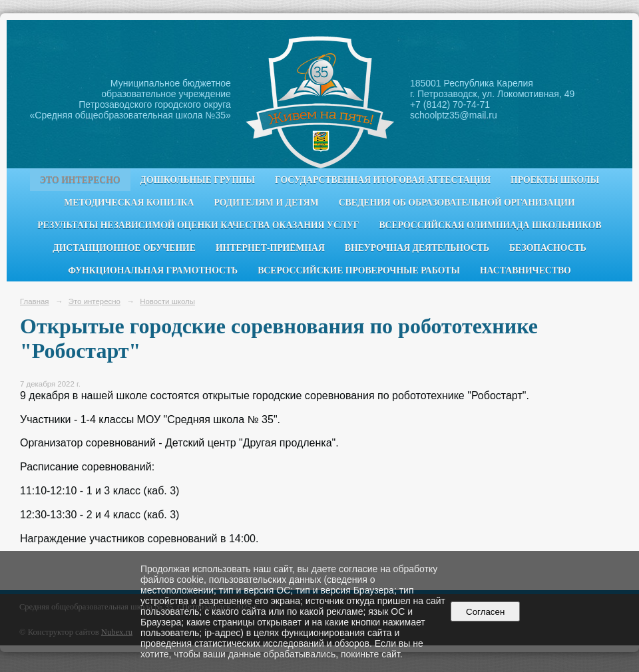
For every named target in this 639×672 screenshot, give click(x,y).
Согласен (486, 612)
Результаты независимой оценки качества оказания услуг (198, 225)
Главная (35, 301)
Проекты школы (555, 180)
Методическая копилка (129, 203)
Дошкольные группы (198, 180)
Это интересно (80, 180)
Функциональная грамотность (153, 270)
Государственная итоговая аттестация (383, 180)
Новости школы (167, 301)
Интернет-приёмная (270, 248)
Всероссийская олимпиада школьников (490, 225)
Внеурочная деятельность (417, 248)
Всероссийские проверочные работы (359, 270)
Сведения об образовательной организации (457, 203)
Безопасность (548, 248)
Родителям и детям (266, 203)
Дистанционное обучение (124, 248)
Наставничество (526, 270)
